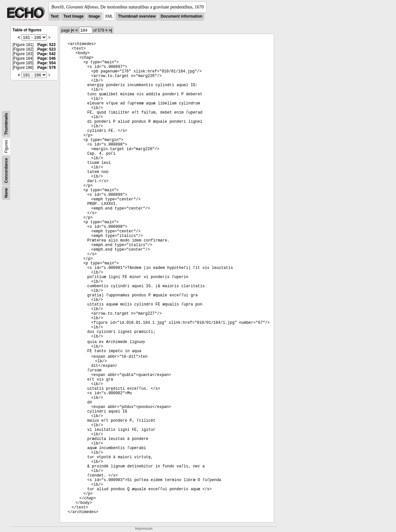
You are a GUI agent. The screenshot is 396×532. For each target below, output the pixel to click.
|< (73, 30)
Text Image (73, 16)
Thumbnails (6, 124)
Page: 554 (47, 63)
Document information (181, 16)
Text (54, 16)
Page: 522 (47, 45)
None (6, 193)
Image (94, 16)
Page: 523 (47, 49)
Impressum (144, 529)
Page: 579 (47, 68)
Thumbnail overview (137, 16)
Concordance (6, 171)
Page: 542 (47, 54)
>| (110, 30)
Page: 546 (47, 58)
